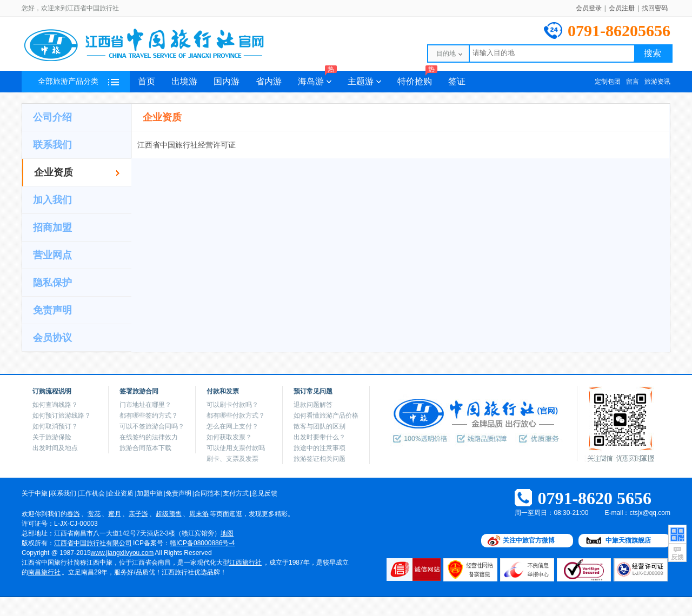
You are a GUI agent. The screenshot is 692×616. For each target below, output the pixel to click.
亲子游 (138, 514)
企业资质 (54, 172)
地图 (227, 533)
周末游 (199, 514)
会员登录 (589, 8)
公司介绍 (52, 117)
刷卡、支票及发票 (232, 459)
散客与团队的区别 (320, 426)
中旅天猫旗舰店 (628, 540)
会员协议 (52, 338)
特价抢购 (417, 78)
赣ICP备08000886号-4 (202, 543)
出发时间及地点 (55, 448)
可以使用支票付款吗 (236, 448)
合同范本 (207, 493)
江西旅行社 (245, 563)
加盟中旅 (150, 493)
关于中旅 (35, 493)
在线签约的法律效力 (149, 437)
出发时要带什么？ (320, 437)
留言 (633, 82)
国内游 (227, 81)
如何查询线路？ (55, 405)
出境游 (184, 81)
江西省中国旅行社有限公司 (93, 543)
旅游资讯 (657, 82)
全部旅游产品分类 (78, 81)
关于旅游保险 (52, 437)
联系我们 (52, 145)
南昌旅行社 (44, 572)
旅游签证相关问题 (320, 459)
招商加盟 (52, 227)
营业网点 (52, 255)
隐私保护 (52, 283)
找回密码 (655, 8)
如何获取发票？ (229, 437)
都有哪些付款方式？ (236, 416)
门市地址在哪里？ (145, 405)
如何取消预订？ (55, 426)
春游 (74, 514)
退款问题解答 (313, 405)
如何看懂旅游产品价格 (326, 416)
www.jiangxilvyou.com (122, 553)
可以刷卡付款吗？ (232, 405)
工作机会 (92, 493)
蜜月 (115, 514)
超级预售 (169, 514)
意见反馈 (264, 493)
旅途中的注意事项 (320, 448)
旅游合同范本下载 (145, 448)
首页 (147, 81)
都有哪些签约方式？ (149, 416)
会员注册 (622, 8)
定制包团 (608, 82)
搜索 (653, 53)
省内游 (269, 81)
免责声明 (52, 310)
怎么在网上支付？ (232, 426)
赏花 (94, 514)
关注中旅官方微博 (529, 540)
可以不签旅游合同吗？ (152, 426)
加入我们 (52, 200)
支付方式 (236, 493)
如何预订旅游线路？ (62, 416)
